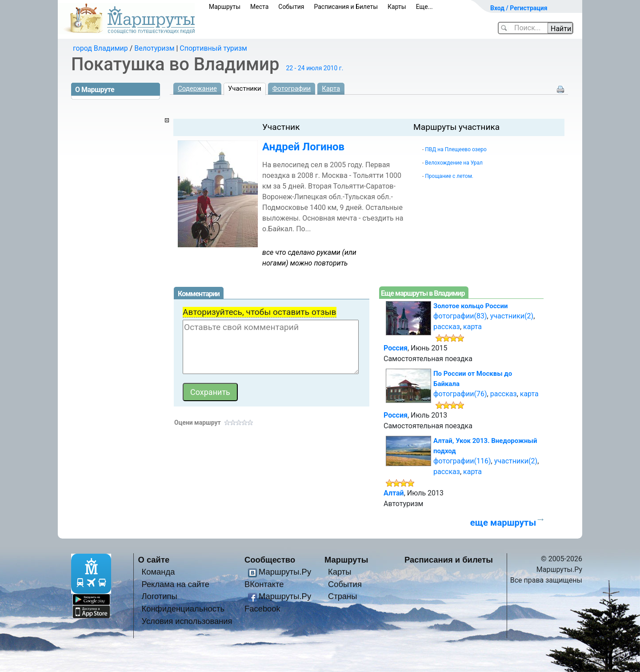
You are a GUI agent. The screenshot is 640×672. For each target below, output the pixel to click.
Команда (158, 572)
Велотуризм (154, 48)
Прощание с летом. (449, 176)
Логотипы (159, 596)
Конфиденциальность (183, 609)
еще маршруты (503, 523)
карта (472, 327)
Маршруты (225, 7)
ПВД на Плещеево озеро (456, 149)
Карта (331, 89)
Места (259, 7)
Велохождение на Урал (454, 163)
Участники (245, 89)
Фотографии (292, 89)
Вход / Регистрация (519, 8)
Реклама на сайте (175, 584)
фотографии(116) (462, 461)
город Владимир (100, 48)
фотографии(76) (460, 394)
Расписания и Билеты (346, 7)
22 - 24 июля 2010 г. (314, 68)
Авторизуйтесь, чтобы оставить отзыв (260, 312)
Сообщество (270, 560)
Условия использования (187, 621)
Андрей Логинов (303, 147)
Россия (396, 348)
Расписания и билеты (449, 560)
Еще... (424, 7)
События (291, 7)
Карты (397, 7)
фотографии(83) (460, 316)
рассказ (447, 327)
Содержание (197, 89)
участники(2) (512, 316)
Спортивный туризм (213, 48)
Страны (343, 596)
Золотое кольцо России (470, 306)
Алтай (394, 493)
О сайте (154, 560)
